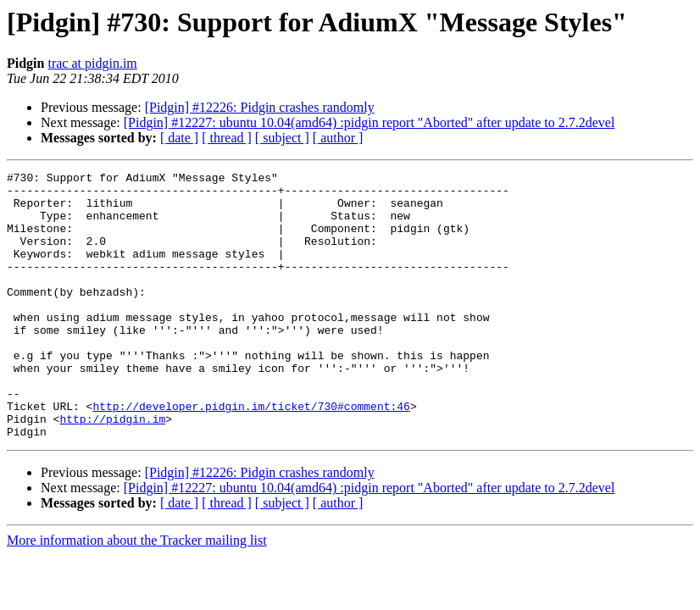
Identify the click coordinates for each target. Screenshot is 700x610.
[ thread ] (227, 138)
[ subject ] (282, 138)
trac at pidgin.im (92, 63)
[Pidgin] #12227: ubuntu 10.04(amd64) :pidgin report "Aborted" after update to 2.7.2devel (369, 122)
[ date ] (179, 138)
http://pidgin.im (112, 469)
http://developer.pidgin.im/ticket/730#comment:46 (251, 454)
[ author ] (338, 138)
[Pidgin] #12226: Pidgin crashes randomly (260, 107)
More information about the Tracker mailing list (137, 593)
